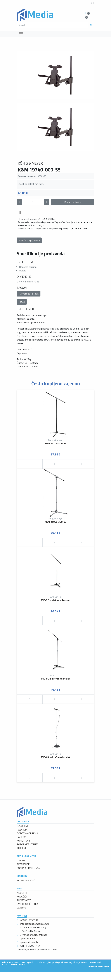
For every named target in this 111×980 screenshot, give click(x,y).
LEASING (21, 908)
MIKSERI (21, 848)
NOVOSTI (22, 893)
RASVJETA (22, 830)
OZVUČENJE (23, 826)
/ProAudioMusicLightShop (34, 935)
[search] (53, 25)
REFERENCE (23, 864)
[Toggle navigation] (21, 34)
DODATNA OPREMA (27, 833)
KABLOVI (21, 837)
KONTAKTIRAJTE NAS (28, 868)
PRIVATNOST (24, 900)
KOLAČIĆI (22, 897)
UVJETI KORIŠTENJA (27, 904)
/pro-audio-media (29, 942)
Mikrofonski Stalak (29, 294)
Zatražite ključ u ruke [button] (29, 240)
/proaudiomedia (28, 938)
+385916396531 (29, 920)
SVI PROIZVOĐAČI (26, 880)
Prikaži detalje (18, 964)
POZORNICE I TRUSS (28, 844)
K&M (22, 302)
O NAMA (21, 860)
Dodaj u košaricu (73, 202)
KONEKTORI (23, 841)
